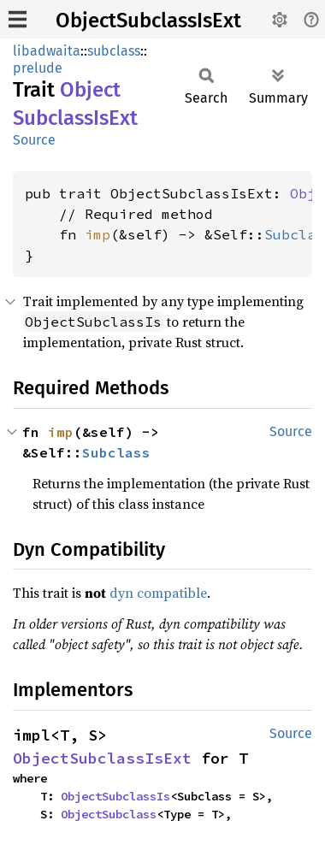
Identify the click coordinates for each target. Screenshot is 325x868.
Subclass (116, 452)
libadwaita (47, 51)
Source (34, 140)
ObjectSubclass (109, 814)
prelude (38, 68)
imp (97, 234)
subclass (114, 51)
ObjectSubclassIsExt (148, 21)
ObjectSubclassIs (115, 796)
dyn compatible (158, 593)
